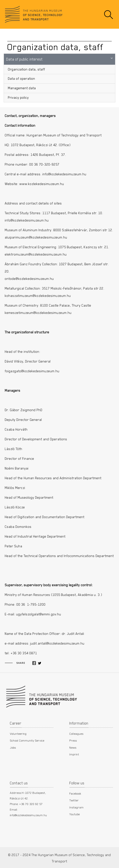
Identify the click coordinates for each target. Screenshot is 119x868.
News (73, 747)
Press (73, 740)
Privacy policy (18, 97)
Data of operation (22, 79)
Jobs (13, 747)
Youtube (75, 814)
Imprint (74, 754)
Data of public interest (25, 59)
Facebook (75, 793)
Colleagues (76, 734)
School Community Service (27, 740)
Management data (22, 88)
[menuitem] (59, 69)
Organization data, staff (27, 69)
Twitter (74, 800)
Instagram (77, 807)
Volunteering (18, 734)
